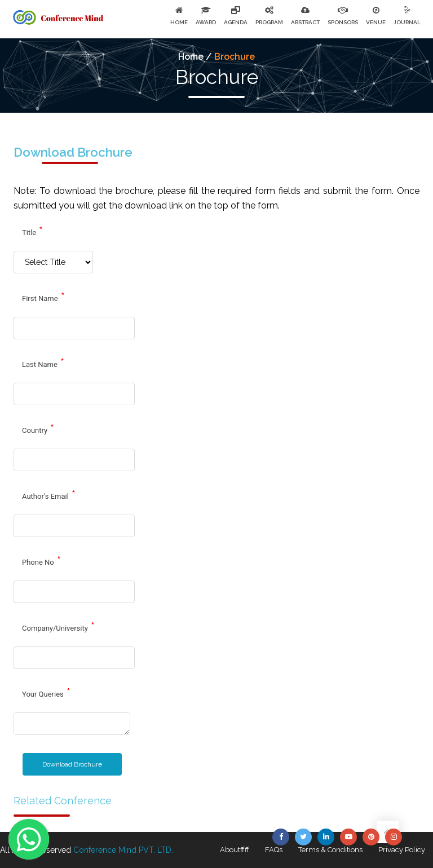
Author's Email (49, 495)
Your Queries (46, 693)
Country (38, 429)
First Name (43, 297)
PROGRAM (269, 22)
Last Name (43, 363)
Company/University (58, 627)
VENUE (376, 22)
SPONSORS (343, 22)
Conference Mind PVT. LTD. (123, 850)
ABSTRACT (305, 22)
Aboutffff (235, 850)
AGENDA (236, 22)
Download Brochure (72, 764)
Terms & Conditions (330, 850)
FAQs (274, 850)
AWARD (206, 22)
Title (32, 231)
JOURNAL (407, 22)
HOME (179, 22)
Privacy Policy (402, 850)
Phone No (41, 561)
